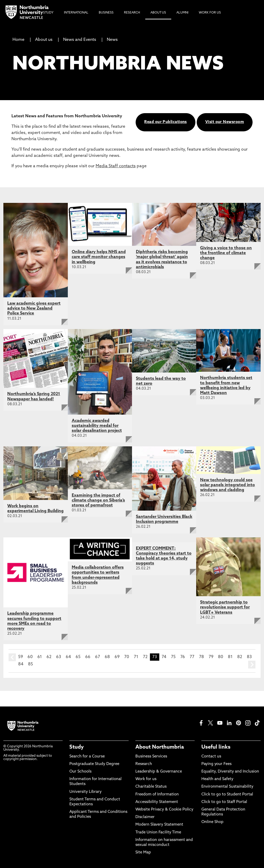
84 (21, 664)
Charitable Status (151, 787)
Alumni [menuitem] (182, 13)
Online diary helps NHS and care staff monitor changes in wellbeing (99, 257)
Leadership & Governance (159, 772)
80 (221, 657)
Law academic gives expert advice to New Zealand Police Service (34, 308)
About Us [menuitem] (158, 13)
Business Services (151, 757)
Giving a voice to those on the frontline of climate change (226, 253)
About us (44, 40)
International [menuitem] (76, 13)
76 (183, 657)
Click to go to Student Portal (227, 795)
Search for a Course (87, 757)
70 (127, 657)
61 (40, 657)
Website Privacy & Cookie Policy (164, 810)
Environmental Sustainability (227, 787)
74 (164, 657)
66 (88, 657)
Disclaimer (145, 817)
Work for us (146, 779)
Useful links (216, 747)
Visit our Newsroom (225, 122)
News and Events (80, 40)
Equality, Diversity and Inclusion (230, 772)
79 (211, 657)
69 (117, 657)
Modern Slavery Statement (159, 825)
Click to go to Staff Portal (224, 802)
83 (249, 657)
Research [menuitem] (132, 13)
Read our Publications (165, 122)
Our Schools (80, 772)
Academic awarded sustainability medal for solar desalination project (97, 426)
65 (78, 657)
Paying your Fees (216, 764)
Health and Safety (217, 779)
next (252, 665)
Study (77, 747)
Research (144, 764)
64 (68, 657)
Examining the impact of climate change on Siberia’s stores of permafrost (98, 500)
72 (145, 657)
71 (136, 657)
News (112, 40)
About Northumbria (160, 747)
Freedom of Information (157, 795)
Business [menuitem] (106, 13)
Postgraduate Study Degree (94, 764)
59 (21, 657)
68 (107, 657)
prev (12, 657)
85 (31, 664)
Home (18, 40)
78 (202, 657)
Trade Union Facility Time (158, 832)
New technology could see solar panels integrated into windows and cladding (227, 485)
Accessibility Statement (157, 802)
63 (59, 657)
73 (155, 657)
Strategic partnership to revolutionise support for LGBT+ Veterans (225, 607)
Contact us (211, 757)
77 (192, 657)
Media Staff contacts (116, 166)
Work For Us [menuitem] (210, 13)
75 (173, 657)
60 (30, 657)
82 (240, 657)
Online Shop (212, 822)
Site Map (143, 853)
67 (98, 657)
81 (230, 657)
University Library (85, 792)
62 (49, 657)
